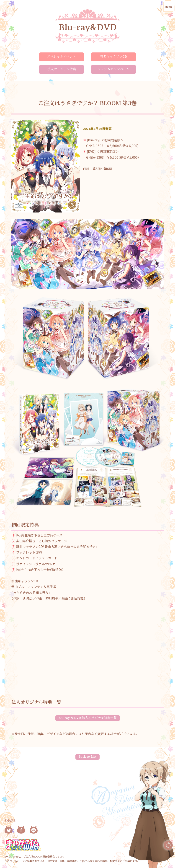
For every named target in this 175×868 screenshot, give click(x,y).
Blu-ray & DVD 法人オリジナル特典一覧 (88, 718)
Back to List (87, 757)
